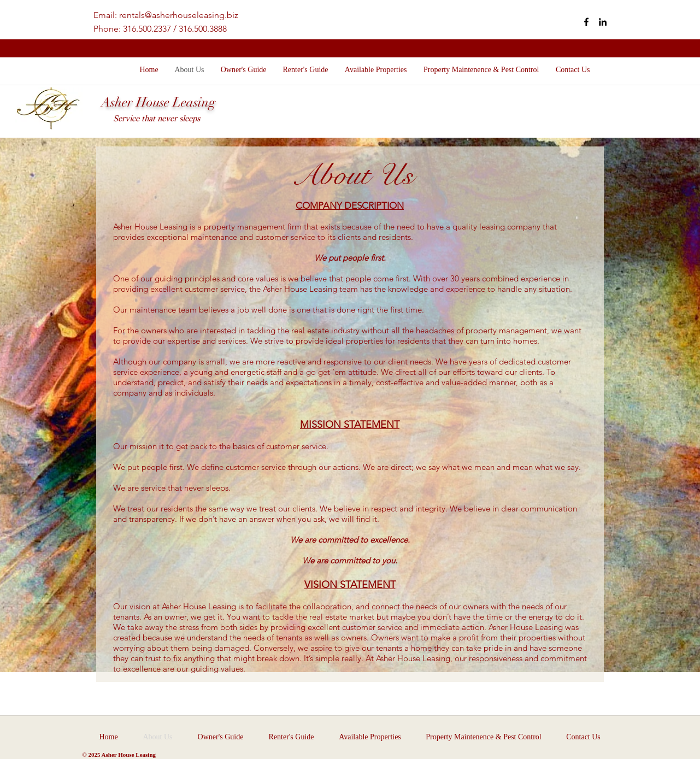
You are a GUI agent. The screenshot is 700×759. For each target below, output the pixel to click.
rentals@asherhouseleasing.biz (179, 15)
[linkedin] (603, 22)
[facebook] (586, 22)
